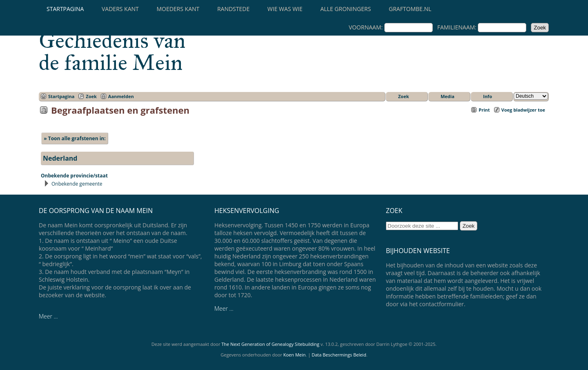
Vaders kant (120, 9)
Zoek (91, 96)
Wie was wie (285, 9)
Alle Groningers (345, 9)
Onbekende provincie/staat (74, 176)
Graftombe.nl (410, 9)
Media (448, 96)
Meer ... (48, 316)
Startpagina (65, 9)
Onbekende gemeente (77, 184)
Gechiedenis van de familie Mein (112, 52)
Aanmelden (121, 96)
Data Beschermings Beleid (339, 355)
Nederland (60, 158)
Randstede (233, 9)
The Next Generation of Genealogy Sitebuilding (270, 344)
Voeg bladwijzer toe (523, 110)
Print (484, 110)
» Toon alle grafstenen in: (75, 138)
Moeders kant (178, 9)
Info (488, 96)
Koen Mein (295, 355)
